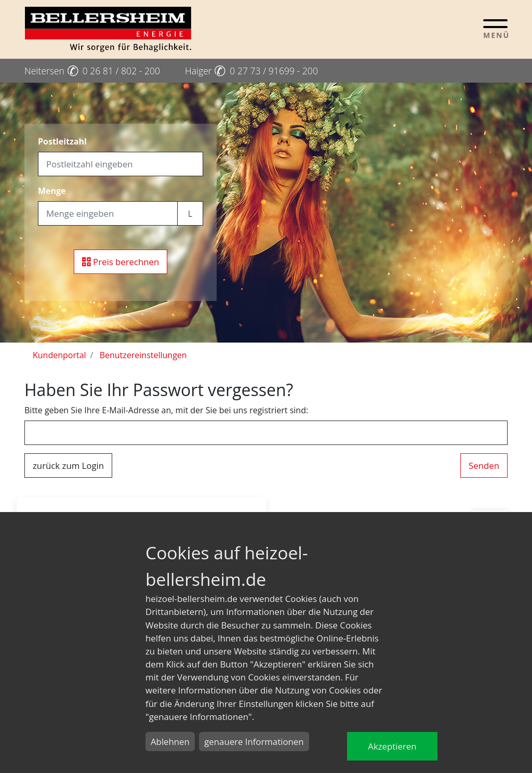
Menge (52, 191)
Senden (484, 466)
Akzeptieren (392, 746)
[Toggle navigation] (495, 29)
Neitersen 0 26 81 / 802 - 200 (92, 71)
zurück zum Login (68, 466)
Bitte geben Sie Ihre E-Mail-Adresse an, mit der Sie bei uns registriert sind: (166, 410)
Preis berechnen (121, 262)
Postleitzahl (62, 141)
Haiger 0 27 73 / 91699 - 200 (251, 71)
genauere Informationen (254, 742)
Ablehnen (170, 742)
